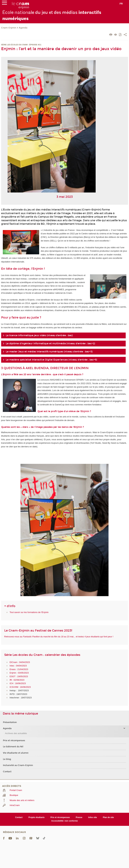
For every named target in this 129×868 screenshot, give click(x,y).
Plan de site (108, 817)
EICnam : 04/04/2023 (20, 662)
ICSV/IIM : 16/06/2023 (20, 687)
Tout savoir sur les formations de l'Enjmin (29, 612)
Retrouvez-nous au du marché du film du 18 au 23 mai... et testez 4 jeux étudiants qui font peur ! (59, 637)
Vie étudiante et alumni (16, 753)
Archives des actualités (16, 733)
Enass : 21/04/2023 (19, 669)
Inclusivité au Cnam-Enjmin (18, 765)
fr (121, 4)
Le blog (7, 759)
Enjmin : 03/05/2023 (19, 673)
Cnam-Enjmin (9, 28)
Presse (79, 817)
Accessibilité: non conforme (64, 821)
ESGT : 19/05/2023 (19, 676)
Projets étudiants (36, 817)
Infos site (93, 817)
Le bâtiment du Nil (13, 747)
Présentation (10, 722)
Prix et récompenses (14, 741)
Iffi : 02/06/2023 (17, 680)
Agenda (23, 28)
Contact (7, 772)
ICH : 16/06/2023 (18, 683)
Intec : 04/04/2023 (18, 666)
